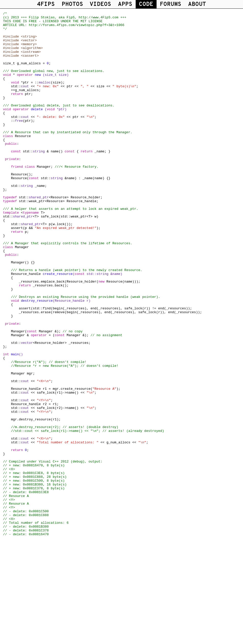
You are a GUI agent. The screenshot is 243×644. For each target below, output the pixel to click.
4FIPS (46, 4)
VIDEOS (100, 4)
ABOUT (197, 4)
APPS (125, 4)
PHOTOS (72, 4)
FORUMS (171, 4)
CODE (146, 4)
